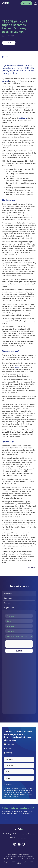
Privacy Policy (11, 796)
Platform (16, 834)
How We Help (7, 834)
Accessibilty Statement (28, 859)
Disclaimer (7, 859)
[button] (35, 3)
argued (17, 367)
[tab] (19, 593)
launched (5, 81)
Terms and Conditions (10, 857)
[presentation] (20, 644)
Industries (23, 834)
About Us (12, 838)
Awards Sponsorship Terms (15, 855)
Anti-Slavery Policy (16, 859)
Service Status (27, 855)
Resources (32, 834)
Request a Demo (9, 43)
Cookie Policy (30, 857)
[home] (6, 3)
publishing (23, 118)
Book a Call (26, 3)
